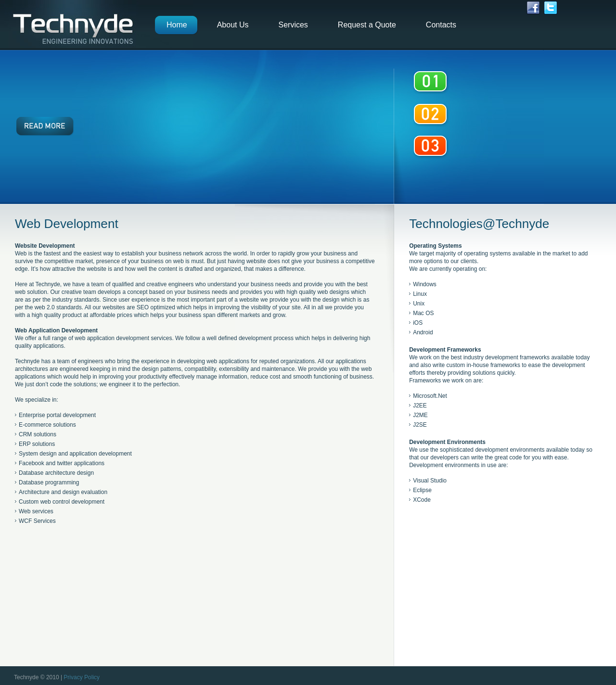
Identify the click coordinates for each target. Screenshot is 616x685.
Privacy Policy (82, 677)
